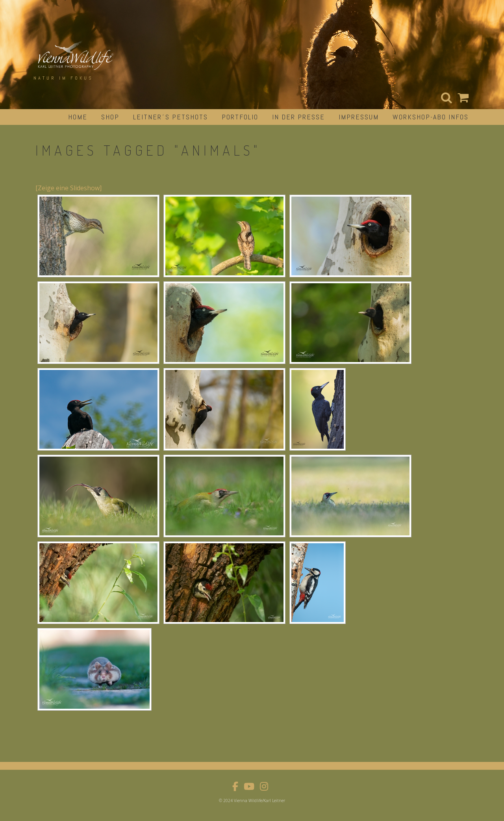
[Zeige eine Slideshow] (69, 188)
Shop (110, 117)
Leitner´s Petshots (170, 117)
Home (78, 117)
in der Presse (298, 117)
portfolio (240, 117)
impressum (359, 117)
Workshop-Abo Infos (431, 117)
